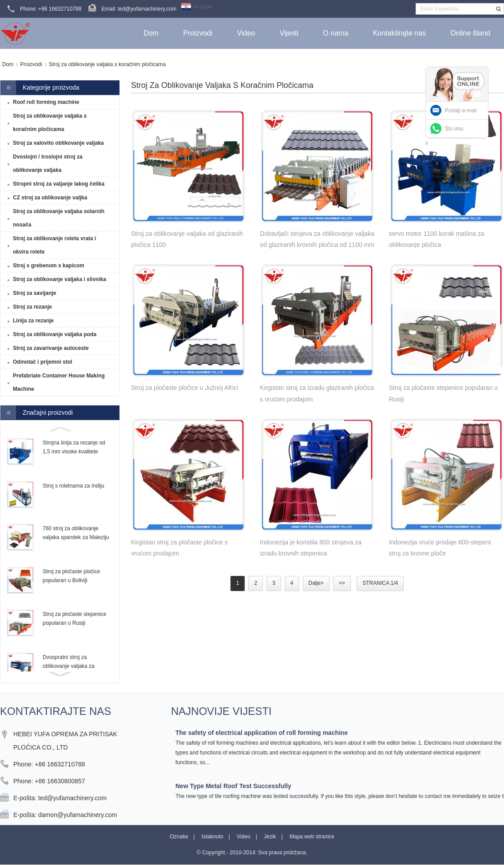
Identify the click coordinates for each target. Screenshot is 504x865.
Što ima (454, 129)
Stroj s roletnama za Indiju (73, 486)
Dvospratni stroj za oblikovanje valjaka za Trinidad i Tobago (69, 666)
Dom (8, 64)
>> (342, 583)
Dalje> (316, 583)
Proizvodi (31, 64)
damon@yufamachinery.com (77, 815)
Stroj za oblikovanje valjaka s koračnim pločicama (107, 64)
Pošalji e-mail (461, 111)
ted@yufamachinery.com (72, 798)
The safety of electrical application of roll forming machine (262, 733)
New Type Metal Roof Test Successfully (233, 786)
